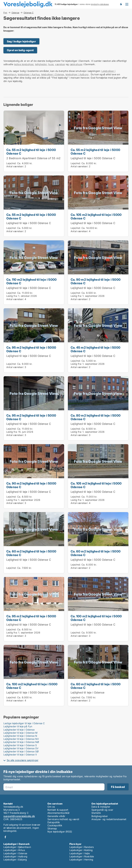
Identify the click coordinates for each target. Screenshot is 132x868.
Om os (51, 807)
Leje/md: (12, 163)
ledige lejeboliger (24, 64)
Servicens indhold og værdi (63, 819)
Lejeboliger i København (17, 847)
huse (51, 64)
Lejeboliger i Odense (15, 853)
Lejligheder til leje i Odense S (20, 745)
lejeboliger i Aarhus (29, 74)
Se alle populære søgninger (23, 760)
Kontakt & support (58, 810)
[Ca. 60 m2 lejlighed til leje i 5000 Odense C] (34, 543)
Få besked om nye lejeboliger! (121, 4)
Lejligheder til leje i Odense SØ (21, 751)
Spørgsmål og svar (102, 810)
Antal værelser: (15, 166)
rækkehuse (76, 64)
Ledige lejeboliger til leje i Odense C (24, 723)
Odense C (29, 13)
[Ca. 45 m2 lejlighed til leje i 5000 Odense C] (98, 340)
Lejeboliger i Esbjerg (15, 860)
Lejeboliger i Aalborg (15, 856)
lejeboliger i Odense (53, 74)
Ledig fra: (12, 296)
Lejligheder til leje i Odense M (20, 733)
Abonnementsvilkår (59, 813)
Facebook (5, 837)
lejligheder (41, 64)
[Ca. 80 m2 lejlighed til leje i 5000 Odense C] (98, 408)
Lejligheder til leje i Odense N (20, 736)
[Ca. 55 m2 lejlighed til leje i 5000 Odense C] (34, 141)
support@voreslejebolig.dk (19, 816)
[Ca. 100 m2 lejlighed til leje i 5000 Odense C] (98, 609)
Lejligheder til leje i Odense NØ (21, 742)
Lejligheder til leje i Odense (19, 730)
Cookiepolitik (55, 825)
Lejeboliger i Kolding (81, 850)
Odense (15, 13)
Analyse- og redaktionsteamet (109, 819)
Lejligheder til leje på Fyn (18, 726)
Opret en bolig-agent (20, 50)
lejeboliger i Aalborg (77, 74)
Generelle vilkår (56, 816)
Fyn (5, 13)
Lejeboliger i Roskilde (82, 856)
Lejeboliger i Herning (81, 860)
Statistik (96, 813)
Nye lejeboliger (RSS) (60, 832)
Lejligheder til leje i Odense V (20, 755)
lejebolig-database (100, 4)
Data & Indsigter (101, 807)
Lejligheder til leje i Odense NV (21, 739)
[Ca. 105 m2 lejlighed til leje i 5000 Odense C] (98, 206)
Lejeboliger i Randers (82, 847)
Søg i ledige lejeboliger (21, 41)
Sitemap (52, 828)
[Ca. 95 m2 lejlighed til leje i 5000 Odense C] (34, 340)
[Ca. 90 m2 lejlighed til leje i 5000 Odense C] (98, 272)
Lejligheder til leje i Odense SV (21, 748)
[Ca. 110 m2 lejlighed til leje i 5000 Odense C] (34, 272)
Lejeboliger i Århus (14, 850)
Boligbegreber (100, 816)
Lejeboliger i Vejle (80, 853)
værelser (60, 64)
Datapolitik (54, 822)
